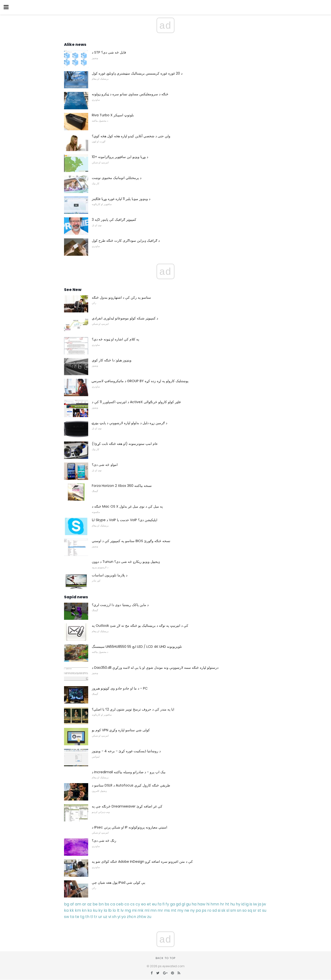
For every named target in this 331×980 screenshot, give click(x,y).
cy (138, 904)
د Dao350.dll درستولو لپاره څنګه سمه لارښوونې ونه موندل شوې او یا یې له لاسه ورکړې (155, 668)
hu (233, 904)
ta (72, 917)
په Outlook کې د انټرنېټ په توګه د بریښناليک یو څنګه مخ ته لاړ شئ (140, 626)
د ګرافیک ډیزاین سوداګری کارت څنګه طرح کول (126, 241)
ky (101, 910)
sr (255, 910)
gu (188, 904)
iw (255, 904)
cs (132, 904)
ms (167, 910)
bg (67, 904)
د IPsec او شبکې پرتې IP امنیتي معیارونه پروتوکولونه (130, 827)
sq (250, 910)
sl (228, 910)
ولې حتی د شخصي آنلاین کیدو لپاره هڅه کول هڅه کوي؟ (131, 136)
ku (95, 910)
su (264, 910)
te (77, 917)
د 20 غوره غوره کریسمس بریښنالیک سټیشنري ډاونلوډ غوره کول (137, 73)
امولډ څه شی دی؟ (105, 465)
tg (82, 917)
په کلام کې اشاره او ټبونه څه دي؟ (115, 339)
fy (167, 904)
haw (201, 904)
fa (159, 904)
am (78, 904)
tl (92, 917)
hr (222, 904)
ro (209, 910)
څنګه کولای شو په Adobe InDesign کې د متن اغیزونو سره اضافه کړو (142, 862)
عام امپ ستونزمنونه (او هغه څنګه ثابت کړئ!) (125, 444)
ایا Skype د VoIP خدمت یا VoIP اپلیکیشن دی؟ (125, 520)
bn (101, 904)
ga (173, 904)
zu (149, 917)
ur (100, 917)
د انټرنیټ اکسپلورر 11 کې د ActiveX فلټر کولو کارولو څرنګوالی (136, 402)
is (251, 904)
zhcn (131, 917)
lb (110, 910)
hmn (215, 904)
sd (215, 910)
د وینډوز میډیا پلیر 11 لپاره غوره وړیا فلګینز (121, 199)
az (89, 904)
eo (144, 904)
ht (227, 904)
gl (183, 904)
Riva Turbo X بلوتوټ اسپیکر (113, 115)
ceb (120, 904)
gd (178, 904)
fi (163, 904)
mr (160, 910)
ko (90, 910)
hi (208, 904)
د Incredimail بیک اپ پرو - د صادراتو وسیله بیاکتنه (129, 772)
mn (153, 910)
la (105, 910)
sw (67, 917)
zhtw (142, 917)
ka (66, 910)
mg (128, 910)
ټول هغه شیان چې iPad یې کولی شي (119, 883)
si (219, 910)
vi (110, 917)
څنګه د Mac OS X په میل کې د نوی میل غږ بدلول (127, 506)
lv (122, 910)
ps (204, 910)
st (259, 910)
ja (260, 904)
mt (174, 910)
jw (264, 904)
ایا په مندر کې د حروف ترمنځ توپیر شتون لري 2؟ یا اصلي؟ (133, 709)
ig (247, 904)
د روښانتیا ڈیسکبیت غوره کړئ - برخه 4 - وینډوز (126, 751)
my (180, 910)
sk (223, 910)
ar (84, 904)
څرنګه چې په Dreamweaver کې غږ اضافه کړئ (127, 806)
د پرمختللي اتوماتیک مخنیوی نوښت (117, 178)
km (78, 910)
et (149, 904)
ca (113, 904)
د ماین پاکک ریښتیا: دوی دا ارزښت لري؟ (120, 605)
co (127, 904)
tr (96, 917)
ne (187, 910)
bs (107, 904)
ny (192, 910)
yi (119, 917)
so (245, 910)
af (72, 904)
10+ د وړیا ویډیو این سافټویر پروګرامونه (120, 157)
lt (118, 910)
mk (140, 910)
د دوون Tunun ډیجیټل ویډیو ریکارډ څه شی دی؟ (126, 562)
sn (239, 910)
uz (105, 917)
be (95, 904)
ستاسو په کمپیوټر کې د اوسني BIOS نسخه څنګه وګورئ (131, 541)
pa (198, 910)
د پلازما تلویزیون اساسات (110, 575)
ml (147, 910)
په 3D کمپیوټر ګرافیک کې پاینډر (114, 220)
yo (124, 917)
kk (72, 910)
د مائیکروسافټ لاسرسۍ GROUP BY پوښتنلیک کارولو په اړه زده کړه (140, 381)
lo (114, 910)
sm (233, 910)
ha (194, 904)
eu (154, 904)
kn (84, 910)
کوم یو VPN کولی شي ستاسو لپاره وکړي (121, 730)
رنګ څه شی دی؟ (104, 841)
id (243, 904)
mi (134, 910)
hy (238, 904)
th (87, 917)
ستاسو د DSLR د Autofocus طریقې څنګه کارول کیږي (131, 785)
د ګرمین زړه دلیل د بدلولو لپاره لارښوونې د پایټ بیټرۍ (130, 423)
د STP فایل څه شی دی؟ (109, 52)
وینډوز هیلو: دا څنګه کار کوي (112, 360)
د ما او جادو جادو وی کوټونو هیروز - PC (120, 688)
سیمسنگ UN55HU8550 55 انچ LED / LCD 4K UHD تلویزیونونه (137, 647)
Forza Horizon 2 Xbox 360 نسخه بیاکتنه (122, 486)
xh (114, 917)
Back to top (165, 958)
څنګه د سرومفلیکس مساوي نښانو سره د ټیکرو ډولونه (130, 94)
